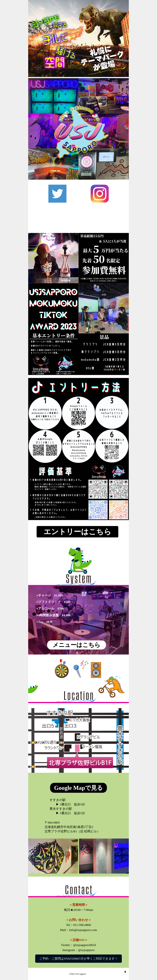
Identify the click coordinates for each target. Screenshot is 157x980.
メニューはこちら (76, 645)
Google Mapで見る (79, 788)
